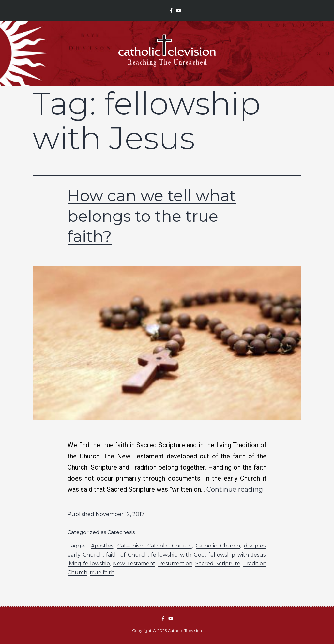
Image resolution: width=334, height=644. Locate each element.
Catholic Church (218, 546)
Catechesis (121, 532)
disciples (255, 546)
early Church (85, 555)
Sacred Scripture (218, 564)
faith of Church (127, 555)
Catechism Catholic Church (155, 546)
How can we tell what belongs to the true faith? (152, 216)
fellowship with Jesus (237, 555)
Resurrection (175, 564)
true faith (102, 572)
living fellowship (89, 564)
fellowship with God (178, 555)
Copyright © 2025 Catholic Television (167, 630)
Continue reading (235, 489)
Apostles (102, 546)
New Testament (134, 564)
